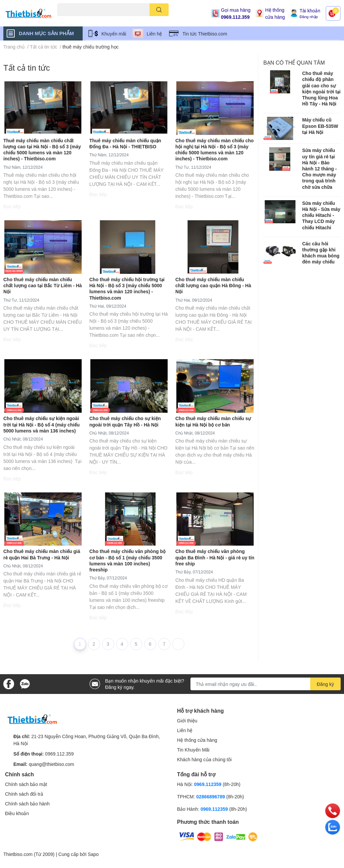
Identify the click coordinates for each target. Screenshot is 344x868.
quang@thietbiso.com (52, 764)
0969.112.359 (235, 17)
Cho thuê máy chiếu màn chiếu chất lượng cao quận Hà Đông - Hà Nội (213, 285)
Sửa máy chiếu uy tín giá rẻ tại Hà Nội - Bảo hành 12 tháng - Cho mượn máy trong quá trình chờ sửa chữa (319, 168)
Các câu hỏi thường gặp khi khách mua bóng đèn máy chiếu (321, 253)
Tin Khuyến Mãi (193, 750)
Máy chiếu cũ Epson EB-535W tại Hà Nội (320, 126)
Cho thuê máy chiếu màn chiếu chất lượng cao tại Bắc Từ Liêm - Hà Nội (43, 285)
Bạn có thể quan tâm (294, 62)
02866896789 (211, 797)
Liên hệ (154, 34)
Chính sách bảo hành (27, 804)
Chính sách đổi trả (24, 794)
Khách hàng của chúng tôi (204, 759)
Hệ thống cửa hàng (275, 13)
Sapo (93, 854)
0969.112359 (208, 784)
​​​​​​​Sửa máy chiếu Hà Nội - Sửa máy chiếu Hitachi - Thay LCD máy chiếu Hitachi (321, 215)
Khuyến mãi (114, 34)
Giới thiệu (187, 721)
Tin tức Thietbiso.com (205, 34)
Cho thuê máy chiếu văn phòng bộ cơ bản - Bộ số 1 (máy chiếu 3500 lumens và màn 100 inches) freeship (127, 560)
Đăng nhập (309, 17)
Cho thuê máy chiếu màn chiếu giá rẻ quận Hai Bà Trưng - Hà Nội (42, 554)
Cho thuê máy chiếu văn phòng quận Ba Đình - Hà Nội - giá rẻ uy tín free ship (215, 557)
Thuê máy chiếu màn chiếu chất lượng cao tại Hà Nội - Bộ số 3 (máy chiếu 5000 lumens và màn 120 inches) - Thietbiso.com (42, 150)
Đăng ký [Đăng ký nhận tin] (325, 684)
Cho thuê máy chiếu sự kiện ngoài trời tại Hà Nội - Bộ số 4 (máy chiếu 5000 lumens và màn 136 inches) (41, 424)
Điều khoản (17, 813)
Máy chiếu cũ (69, 20)
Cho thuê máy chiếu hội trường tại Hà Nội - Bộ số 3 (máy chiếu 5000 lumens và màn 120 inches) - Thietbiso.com (127, 289)
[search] (159, 10)
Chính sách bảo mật (26, 784)
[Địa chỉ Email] (266, 684)
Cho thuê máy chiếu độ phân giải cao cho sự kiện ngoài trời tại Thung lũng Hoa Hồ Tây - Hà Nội (321, 88)
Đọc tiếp (12, 206)
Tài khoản (310, 11)
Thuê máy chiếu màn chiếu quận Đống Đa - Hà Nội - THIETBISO (125, 143)
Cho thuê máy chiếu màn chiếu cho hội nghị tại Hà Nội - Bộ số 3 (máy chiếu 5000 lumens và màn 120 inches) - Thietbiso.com (214, 150)
